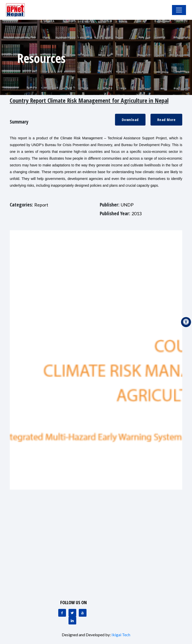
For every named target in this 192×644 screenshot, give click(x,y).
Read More (166, 120)
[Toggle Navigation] (179, 10)
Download (130, 120)
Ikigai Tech (121, 635)
